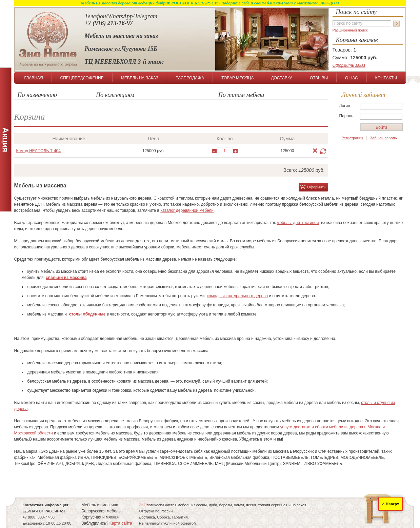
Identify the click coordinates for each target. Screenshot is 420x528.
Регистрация (353, 138)
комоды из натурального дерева (237, 296)
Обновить (323, 151)
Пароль (346, 116)
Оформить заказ (349, 65)
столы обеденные (87, 314)
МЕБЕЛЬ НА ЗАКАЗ (140, 78)
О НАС (352, 78)
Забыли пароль (384, 138)
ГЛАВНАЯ (34, 78)
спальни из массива (66, 278)
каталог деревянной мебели (187, 210)
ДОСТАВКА (282, 78)
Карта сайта (121, 523)
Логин (345, 106)
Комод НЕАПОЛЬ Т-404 (38, 151)
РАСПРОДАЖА (190, 78)
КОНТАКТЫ (386, 78)
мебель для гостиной (298, 223)
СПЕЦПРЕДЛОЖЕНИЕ (82, 78)
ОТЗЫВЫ (319, 78)
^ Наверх (391, 504)
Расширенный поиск (350, 30)
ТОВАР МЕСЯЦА (237, 78)
